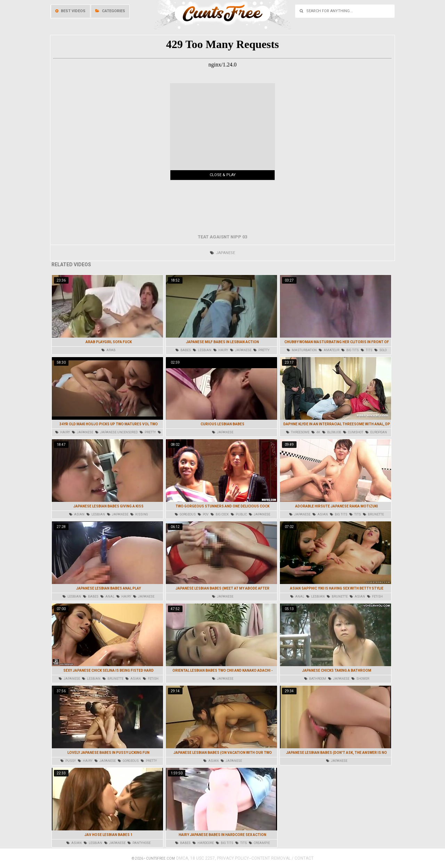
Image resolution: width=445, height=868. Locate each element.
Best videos (70, 11)
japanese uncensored (116, 432)
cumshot (353, 432)
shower (360, 679)
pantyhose (139, 843)
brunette (373, 514)
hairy (221, 350)
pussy (68, 761)
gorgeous (185, 514)
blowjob (332, 432)
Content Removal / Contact (282, 858)
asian (77, 514)
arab (108, 350)
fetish (375, 597)
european (376, 432)
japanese (222, 253)
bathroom (315, 679)
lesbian (202, 350)
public (239, 514)
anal (107, 597)
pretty (261, 350)
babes (183, 350)
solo (381, 350)
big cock (220, 514)
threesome (298, 432)
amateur (329, 350)
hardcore (203, 843)
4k (316, 432)
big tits (350, 350)
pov (203, 514)
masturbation (302, 350)
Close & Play (223, 175)
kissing (139, 514)
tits (367, 350)
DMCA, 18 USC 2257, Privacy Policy (213, 858)
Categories (110, 11)
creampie (259, 843)
